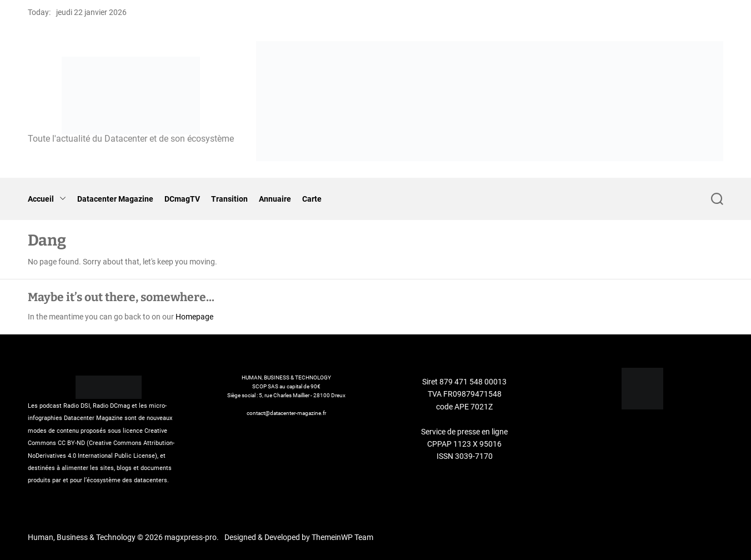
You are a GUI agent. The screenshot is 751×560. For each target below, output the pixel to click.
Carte (312, 199)
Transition (229, 199)
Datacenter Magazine (115, 199)
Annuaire (275, 199)
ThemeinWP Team (342, 537)
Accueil (47, 199)
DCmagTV (182, 199)
